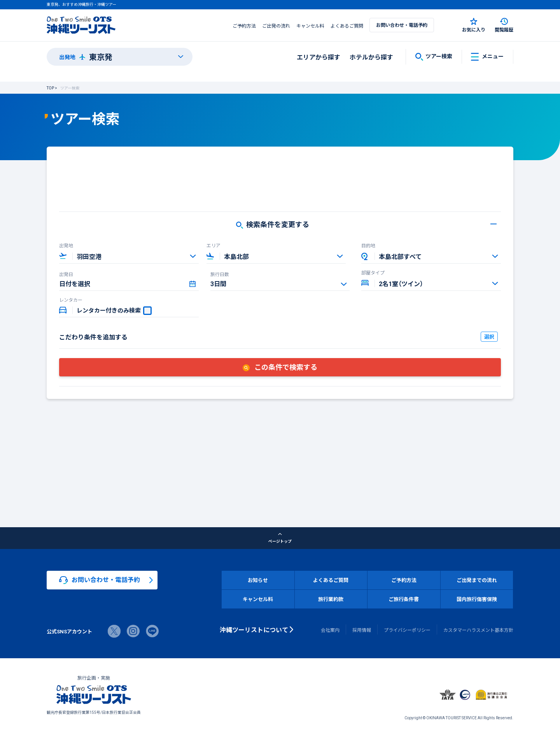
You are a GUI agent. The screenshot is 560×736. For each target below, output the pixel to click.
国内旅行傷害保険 (477, 599)
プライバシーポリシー (407, 630)
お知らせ (258, 580)
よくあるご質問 (347, 26)
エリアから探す (318, 57)
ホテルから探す (371, 57)
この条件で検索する (280, 367)
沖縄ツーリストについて (254, 629)
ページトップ (280, 538)
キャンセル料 (310, 26)
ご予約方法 (244, 26)
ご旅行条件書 (404, 599)
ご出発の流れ (276, 26)
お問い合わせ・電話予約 (402, 25)
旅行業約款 (331, 599)
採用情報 (362, 630)
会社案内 (330, 630)
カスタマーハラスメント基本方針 (478, 630)
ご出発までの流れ (477, 580)
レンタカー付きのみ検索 (109, 310)
